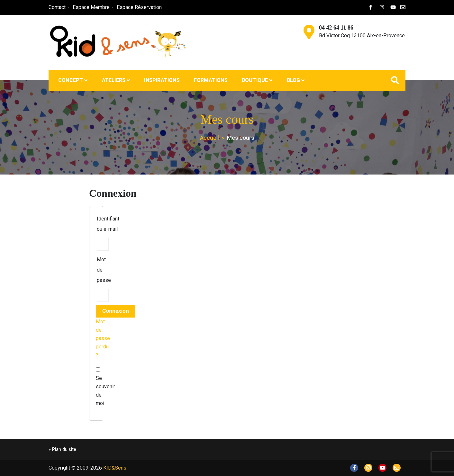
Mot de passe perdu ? (103, 338)
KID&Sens (115, 468)
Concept (71, 80)
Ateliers (114, 80)
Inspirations (162, 80)
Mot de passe (104, 270)
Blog (294, 80)
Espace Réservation (139, 7)
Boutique (255, 80)
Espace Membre (91, 7)
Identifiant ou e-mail (108, 224)
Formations (211, 80)
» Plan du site (62, 449)
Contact (57, 7)
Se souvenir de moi (96, 387)
